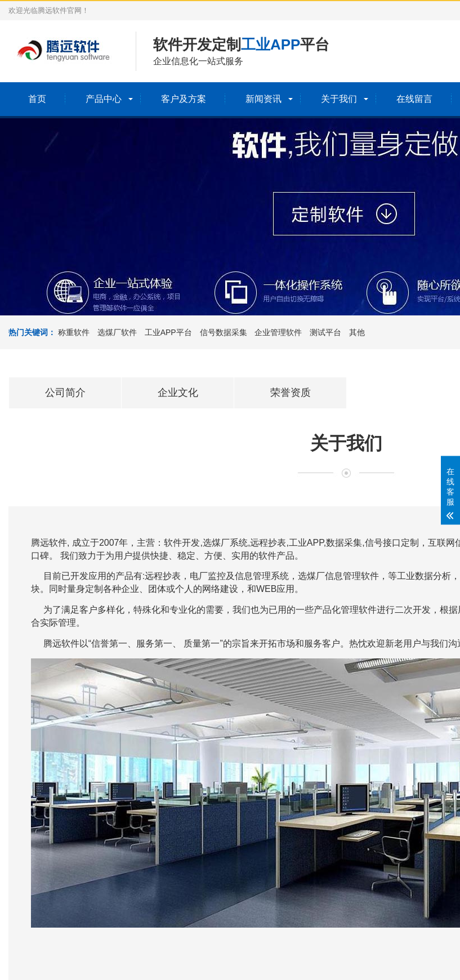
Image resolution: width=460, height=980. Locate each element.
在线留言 (414, 99)
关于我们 (339, 99)
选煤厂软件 (117, 332)
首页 (37, 99)
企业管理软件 (278, 332)
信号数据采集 (224, 332)
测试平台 (325, 332)
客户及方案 (184, 99)
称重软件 (74, 332)
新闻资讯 (264, 99)
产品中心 (104, 99)
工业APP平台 (168, 332)
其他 (357, 332)
